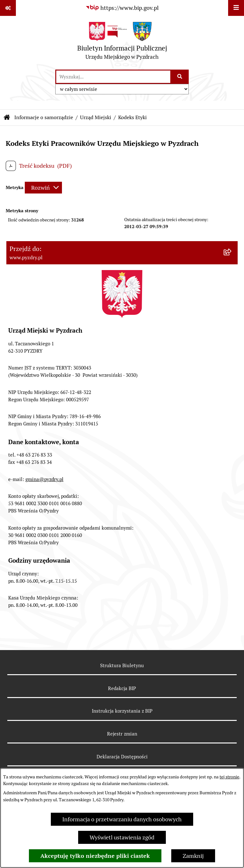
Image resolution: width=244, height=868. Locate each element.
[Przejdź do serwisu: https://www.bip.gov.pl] (122, 8)
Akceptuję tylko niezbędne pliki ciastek (95, 856)
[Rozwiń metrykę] (43, 188)
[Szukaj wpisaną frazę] (180, 77)
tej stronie (229, 777)
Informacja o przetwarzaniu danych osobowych (122, 819)
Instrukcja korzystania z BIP (122, 711)
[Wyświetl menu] (236, 8)
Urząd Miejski (96, 117)
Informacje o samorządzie (44, 117)
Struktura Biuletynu (122, 665)
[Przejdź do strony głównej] (122, 42)
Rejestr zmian (122, 734)
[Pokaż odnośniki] (8, 8)
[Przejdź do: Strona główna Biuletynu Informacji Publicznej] (7, 118)
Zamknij (193, 856)
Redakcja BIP (122, 688)
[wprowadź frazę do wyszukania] (113, 77)
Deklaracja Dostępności (122, 757)
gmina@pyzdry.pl (44, 479)
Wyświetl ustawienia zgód (122, 837)
